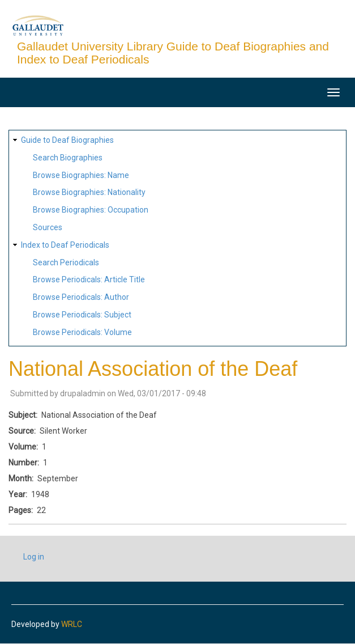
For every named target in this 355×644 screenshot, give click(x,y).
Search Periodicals (66, 262)
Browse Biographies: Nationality (89, 192)
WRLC (72, 624)
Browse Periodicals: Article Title (89, 279)
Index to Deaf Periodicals (65, 245)
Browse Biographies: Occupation (91, 210)
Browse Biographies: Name (81, 175)
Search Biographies (68, 158)
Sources (48, 227)
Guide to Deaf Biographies (67, 140)
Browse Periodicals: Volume (82, 332)
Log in (34, 557)
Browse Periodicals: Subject (82, 315)
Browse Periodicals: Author (81, 297)
